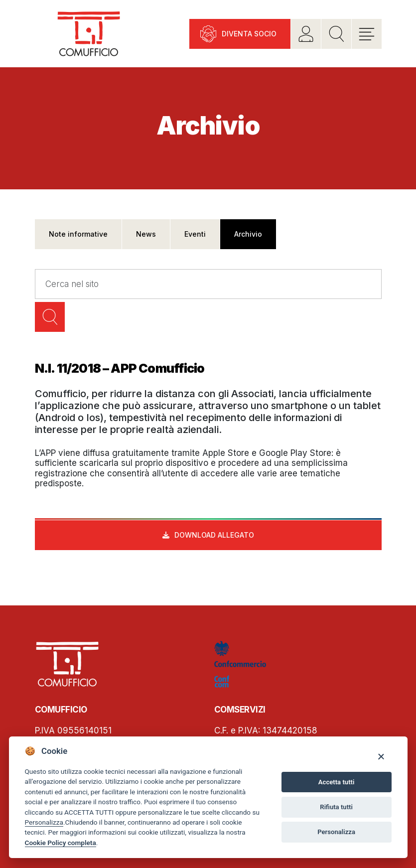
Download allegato (214, 535)
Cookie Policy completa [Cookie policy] (61, 843)
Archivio (248, 234)
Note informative (78, 234)
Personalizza (44, 822)
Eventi (195, 234)
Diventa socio (249, 34)
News (146, 234)
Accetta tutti (337, 782)
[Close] (381, 756)
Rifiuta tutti (336, 807)
